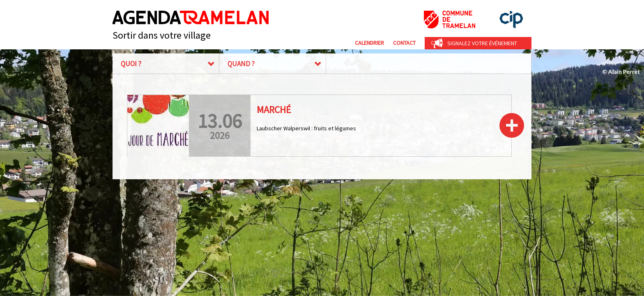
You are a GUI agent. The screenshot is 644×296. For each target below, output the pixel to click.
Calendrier (369, 43)
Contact (404, 43)
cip (511, 20)
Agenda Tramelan (191, 17)
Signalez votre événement (482, 43)
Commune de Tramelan (450, 20)
